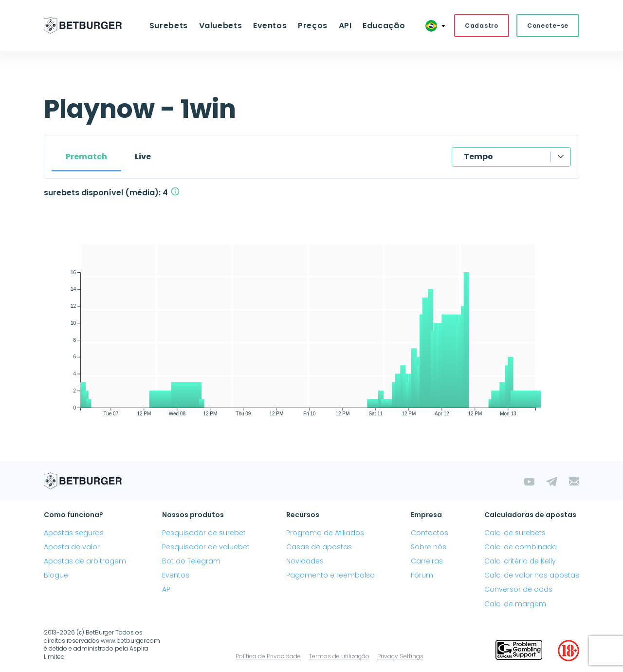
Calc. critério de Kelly (520, 562)
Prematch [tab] (86, 158)
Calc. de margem (515, 605)
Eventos (271, 26)
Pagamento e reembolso (330, 576)
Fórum (422, 576)
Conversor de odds (518, 591)
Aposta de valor (72, 548)
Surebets (174, 26)
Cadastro (482, 26)
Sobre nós (429, 548)
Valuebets (224, 26)
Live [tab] (143, 158)
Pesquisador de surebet (204, 534)
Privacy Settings (400, 657)
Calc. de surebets (515, 534)
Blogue (56, 576)
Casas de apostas (319, 548)
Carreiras (427, 562)
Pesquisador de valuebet (206, 548)
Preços (312, 26)
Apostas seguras (74, 534)
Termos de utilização (339, 657)
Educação (378, 26)
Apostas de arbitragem (85, 562)
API (342, 26)
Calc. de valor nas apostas (532, 576)
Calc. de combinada (521, 548)
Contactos (430, 534)
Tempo (478, 158)
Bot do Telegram (191, 562)
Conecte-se (548, 26)
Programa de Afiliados (325, 534)
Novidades (305, 562)
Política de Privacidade (268, 657)
